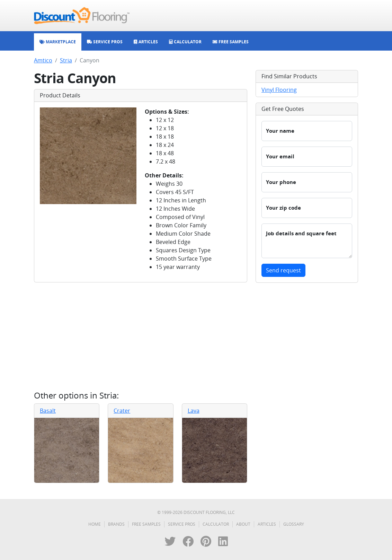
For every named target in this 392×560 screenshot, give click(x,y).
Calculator (216, 524)
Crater (122, 411)
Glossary (294, 524)
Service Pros (182, 524)
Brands (116, 524)
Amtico (43, 60)
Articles (267, 524)
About (243, 524)
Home (95, 524)
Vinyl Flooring (279, 90)
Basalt (48, 411)
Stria (66, 60)
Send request (283, 270)
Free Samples (146, 524)
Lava (194, 411)
